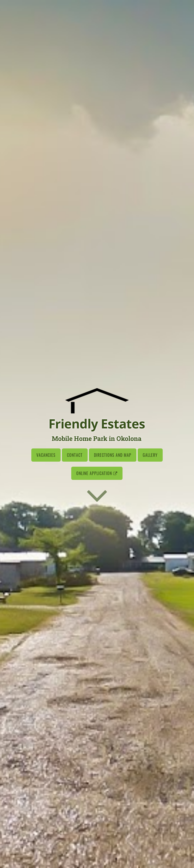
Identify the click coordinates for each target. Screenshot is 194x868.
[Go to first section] (97, 495)
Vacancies (46, 455)
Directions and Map (113, 455)
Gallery (150, 455)
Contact (75, 455)
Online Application (97, 473)
